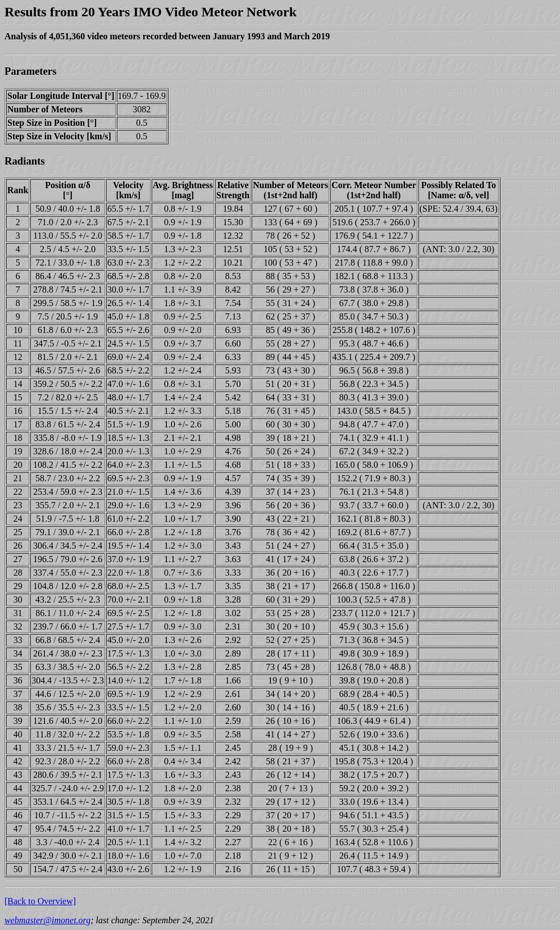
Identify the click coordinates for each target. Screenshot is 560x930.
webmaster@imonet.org (47, 920)
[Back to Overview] (40, 901)
